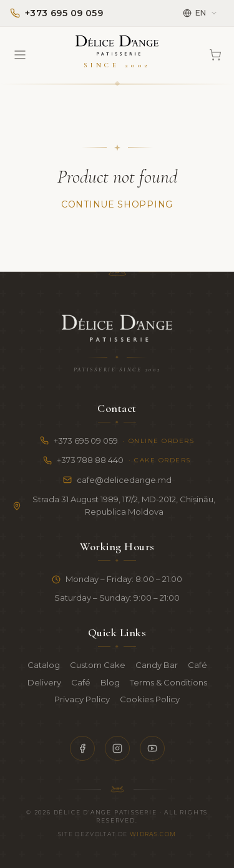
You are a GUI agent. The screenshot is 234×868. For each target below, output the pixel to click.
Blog (110, 682)
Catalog (44, 665)
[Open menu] (20, 55)
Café (197, 665)
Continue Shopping (117, 204)
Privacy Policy (82, 699)
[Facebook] (82, 748)
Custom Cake (98, 665)
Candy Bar (157, 665)
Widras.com (153, 834)
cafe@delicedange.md (117, 480)
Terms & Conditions (168, 682)
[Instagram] (117, 748)
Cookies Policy (150, 699)
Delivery (44, 682)
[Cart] (215, 55)
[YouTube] (152, 748)
